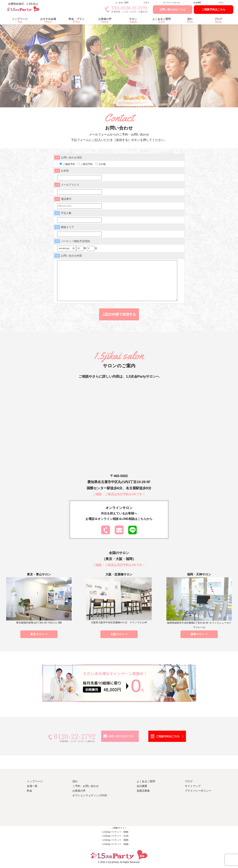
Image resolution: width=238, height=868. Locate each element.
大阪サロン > (119, 634)
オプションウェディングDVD (90, 795)
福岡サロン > (199, 634)
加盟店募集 (143, 791)
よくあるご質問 (122, 3)
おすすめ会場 (48, 20)
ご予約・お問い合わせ (86, 786)
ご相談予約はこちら (214, 9)
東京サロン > (39, 634)
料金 (30, 791)
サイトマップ (193, 786)
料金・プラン (77, 20)
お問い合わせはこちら (173, 9)
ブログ (146, 3)
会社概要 (197, 3)
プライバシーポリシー (198, 791)
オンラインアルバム (172, 3)
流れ (190, 20)
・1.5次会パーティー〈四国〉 (115, 844)
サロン (222, 3)
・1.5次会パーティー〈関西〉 (115, 840)
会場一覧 (32, 786)
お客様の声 (105, 20)
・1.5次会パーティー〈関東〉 (115, 832)
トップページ (20, 20)
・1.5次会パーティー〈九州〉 (115, 836)
